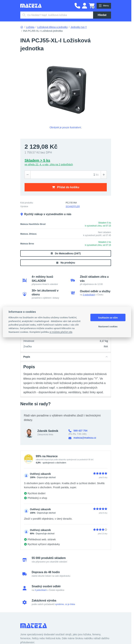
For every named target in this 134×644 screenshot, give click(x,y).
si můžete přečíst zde (61, 332)
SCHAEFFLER (73, 206)
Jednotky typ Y (79, 27)
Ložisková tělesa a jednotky (52, 27)
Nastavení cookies (108, 326)
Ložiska (30, 27)
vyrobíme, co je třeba (65, 604)
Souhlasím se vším (108, 317)
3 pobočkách (89, 295)
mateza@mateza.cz (82, 438)
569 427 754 (78, 431)
